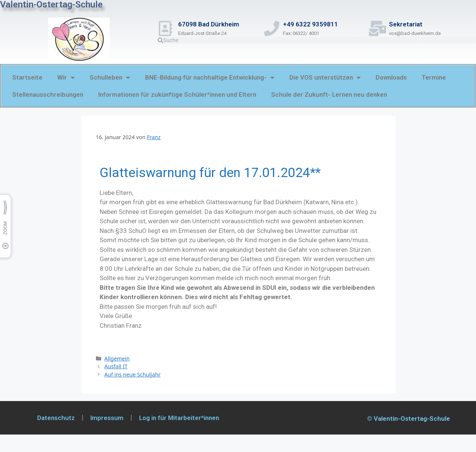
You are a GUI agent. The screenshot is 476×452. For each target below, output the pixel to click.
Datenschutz (56, 418)
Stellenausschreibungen (48, 94)
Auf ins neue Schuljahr (133, 374)
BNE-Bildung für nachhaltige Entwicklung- (210, 78)
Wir (66, 78)
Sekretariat (409, 24)
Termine (434, 77)
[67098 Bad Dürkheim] (167, 29)
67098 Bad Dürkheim (212, 24)
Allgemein (117, 358)
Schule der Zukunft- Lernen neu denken (329, 94)
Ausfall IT (116, 366)
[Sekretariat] (379, 29)
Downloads (391, 77)
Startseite (27, 77)
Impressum (107, 418)
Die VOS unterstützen (325, 78)
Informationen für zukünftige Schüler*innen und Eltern (177, 94)
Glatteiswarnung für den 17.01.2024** (210, 173)
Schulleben (110, 78)
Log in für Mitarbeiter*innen (179, 418)
